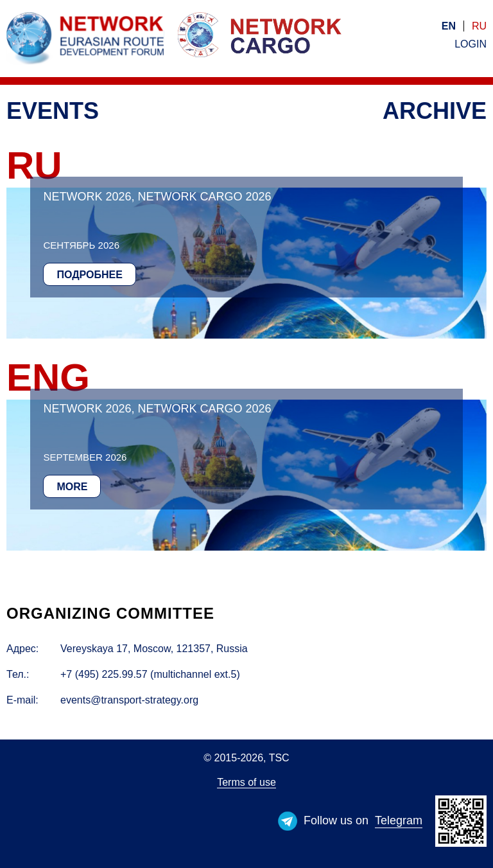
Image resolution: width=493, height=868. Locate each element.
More (72, 487)
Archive (435, 111)
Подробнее (89, 275)
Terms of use (246, 782)
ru (479, 26)
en (449, 26)
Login (471, 44)
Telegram (399, 820)
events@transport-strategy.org (129, 700)
